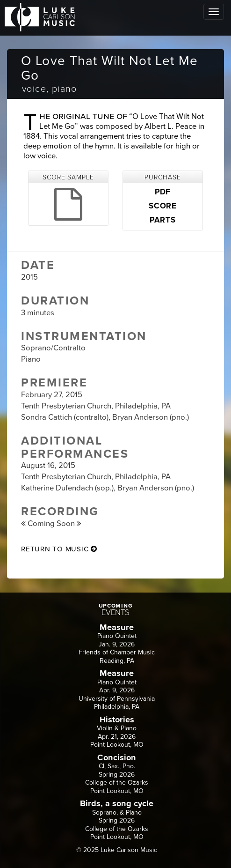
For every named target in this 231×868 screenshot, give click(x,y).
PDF (163, 192)
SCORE (163, 206)
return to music (59, 549)
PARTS (162, 220)
